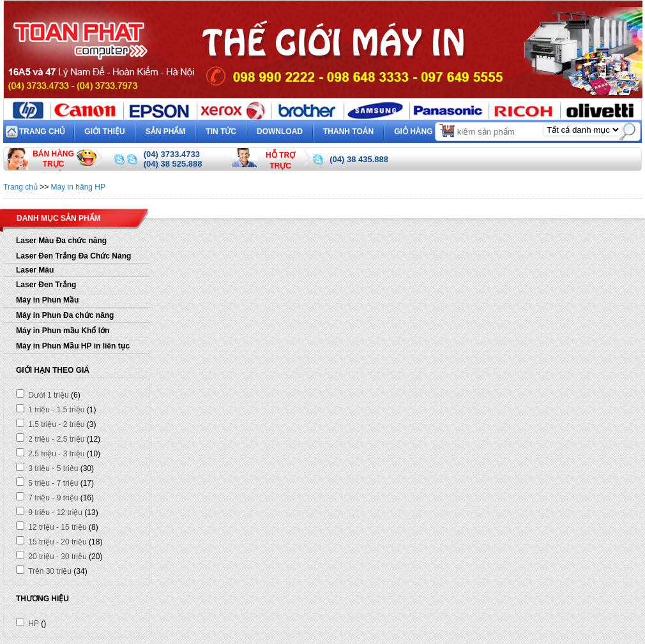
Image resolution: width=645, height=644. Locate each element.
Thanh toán (348, 131)
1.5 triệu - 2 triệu (50, 424)
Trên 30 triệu (44, 571)
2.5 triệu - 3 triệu (50, 454)
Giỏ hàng (425, 130)
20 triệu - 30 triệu (51, 557)
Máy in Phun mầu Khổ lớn (63, 331)
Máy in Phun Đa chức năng (65, 315)
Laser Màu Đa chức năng (61, 241)
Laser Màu (35, 270)
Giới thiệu (104, 131)
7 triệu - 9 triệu (47, 498)
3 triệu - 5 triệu (47, 468)
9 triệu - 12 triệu (49, 513)
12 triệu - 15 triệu (51, 527)
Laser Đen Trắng (46, 285)
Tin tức (221, 131)
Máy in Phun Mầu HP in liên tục (73, 346)
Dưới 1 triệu (42, 395)
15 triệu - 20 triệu (51, 542)
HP (27, 624)
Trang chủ (42, 131)
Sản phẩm (166, 131)
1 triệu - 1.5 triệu (50, 410)
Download (280, 131)
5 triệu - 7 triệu (47, 483)
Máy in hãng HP (78, 187)
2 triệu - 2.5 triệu (50, 439)
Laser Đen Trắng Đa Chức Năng (73, 256)
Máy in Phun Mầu (47, 300)
